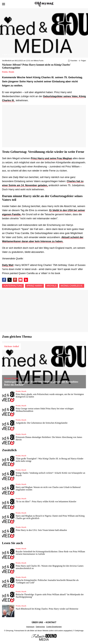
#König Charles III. (72, 286)
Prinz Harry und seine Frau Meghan (51, 158)
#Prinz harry (34, 286)
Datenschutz (40, 627)
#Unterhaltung (13, 286)
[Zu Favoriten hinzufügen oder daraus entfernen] (73, 61)
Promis (5, 72)
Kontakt (51, 622)
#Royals (52, 286)
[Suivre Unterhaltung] (82, 61)
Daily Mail (8, 265)
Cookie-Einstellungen (54, 627)
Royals (11, 72)
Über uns (37, 622)
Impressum (30, 627)
